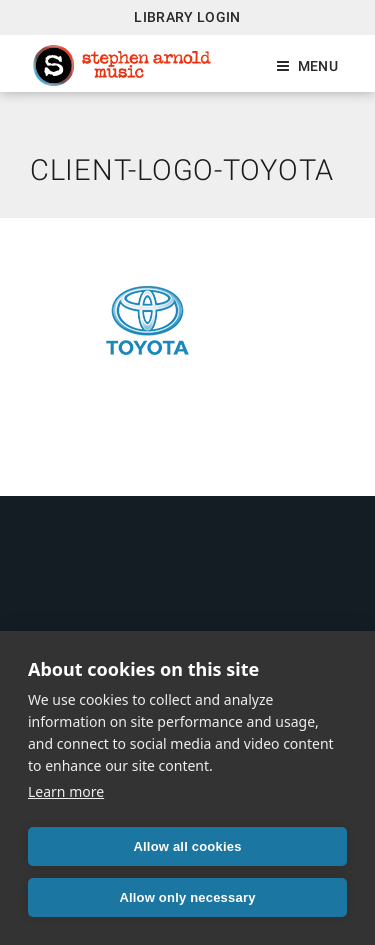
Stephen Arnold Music (122, 65)
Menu (318, 66)
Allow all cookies (187, 846)
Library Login (187, 17)
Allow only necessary (187, 897)
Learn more (66, 791)
